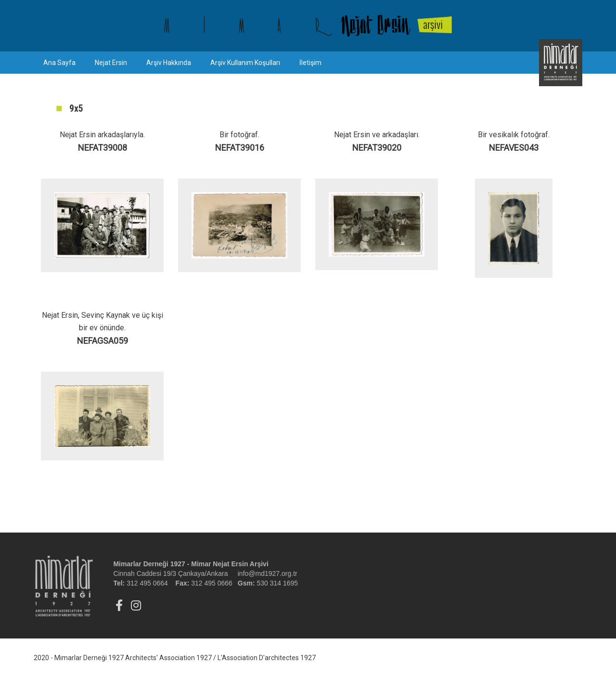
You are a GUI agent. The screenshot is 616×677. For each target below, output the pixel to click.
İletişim (310, 63)
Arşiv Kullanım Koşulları (245, 63)
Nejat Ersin (111, 63)
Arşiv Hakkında (169, 63)
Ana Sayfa (59, 63)
